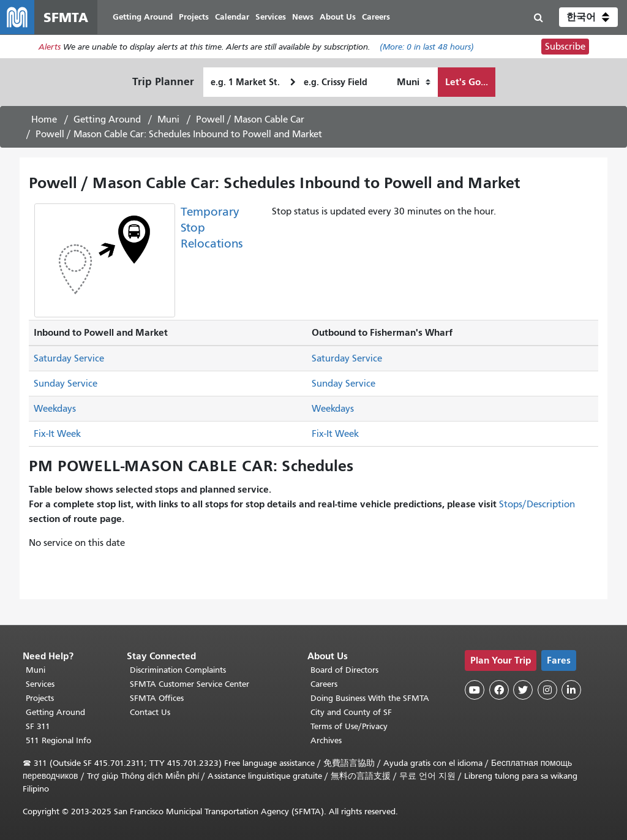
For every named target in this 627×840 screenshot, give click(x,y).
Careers (324, 684)
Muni (168, 119)
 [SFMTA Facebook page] (499, 690)
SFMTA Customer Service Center (190, 684)
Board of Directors (344, 670)
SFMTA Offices (157, 698)
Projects (40, 698)
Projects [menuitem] (194, 17)
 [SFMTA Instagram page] (547, 690)
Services (40, 684)
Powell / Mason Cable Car (250, 119)
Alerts (50, 47)
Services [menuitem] (271, 17)
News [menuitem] (303, 17)
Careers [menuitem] (376, 17)
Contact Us (150, 712)
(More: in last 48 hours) (427, 47)
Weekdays (55, 409)
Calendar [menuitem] (232, 17)
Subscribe (565, 47)
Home (44, 119)
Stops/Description (537, 504)
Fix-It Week (57, 434)
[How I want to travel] (414, 82)
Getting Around (107, 119)
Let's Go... (467, 82)
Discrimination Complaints (178, 670)
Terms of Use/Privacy (349, 726)
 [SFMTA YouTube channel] (475, 690)
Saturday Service (69, 358)
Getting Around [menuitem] (143, 17)
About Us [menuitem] (338, 17)
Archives (326, 740)
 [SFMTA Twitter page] (523, 690)
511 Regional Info (58, 740)
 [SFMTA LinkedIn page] (571, 690)
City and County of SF (351, 712)
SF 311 (38, 726)
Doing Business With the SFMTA (370, 698)
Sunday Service (66, 384)
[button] (588, 17)
